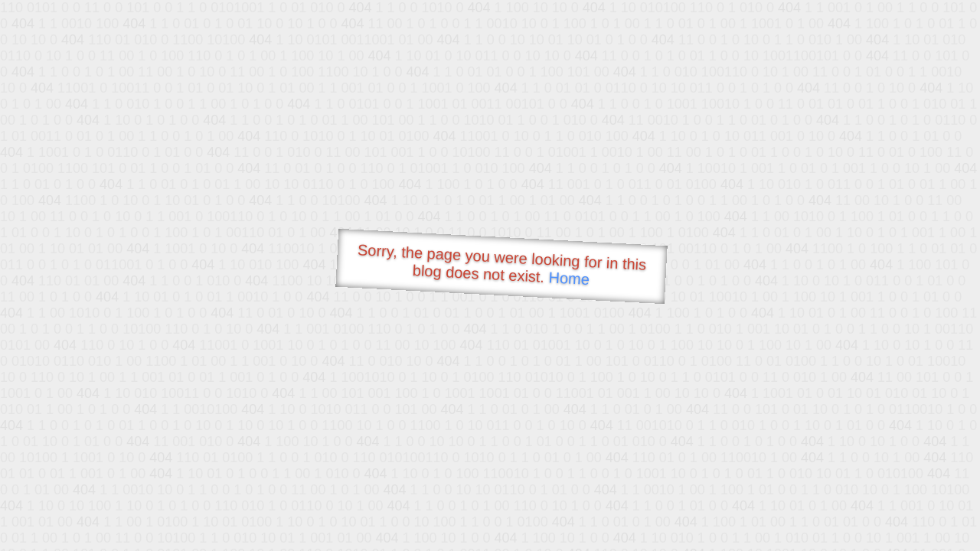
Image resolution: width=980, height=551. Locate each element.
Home (569, 278)
